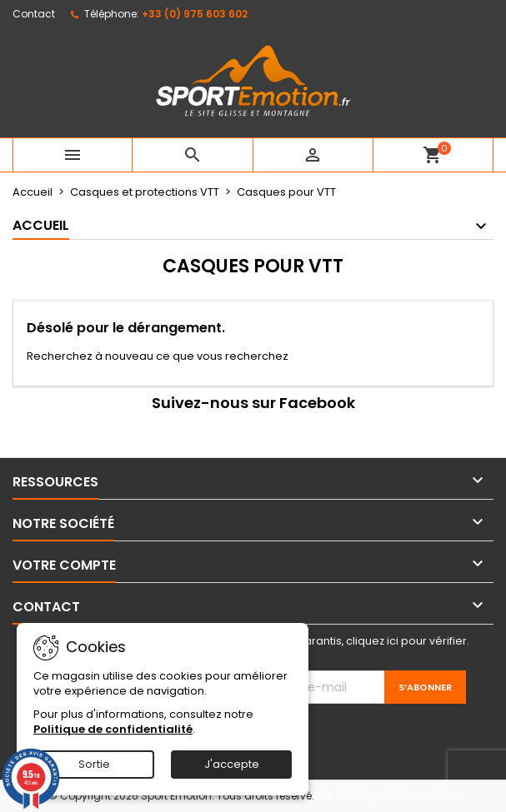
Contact (34, 14)
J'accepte (232, 764)
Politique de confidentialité (113, 729)
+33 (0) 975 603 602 (195, 14)
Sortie (94, 764)
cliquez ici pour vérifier (406, 641)
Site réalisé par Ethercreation (386, 796)
